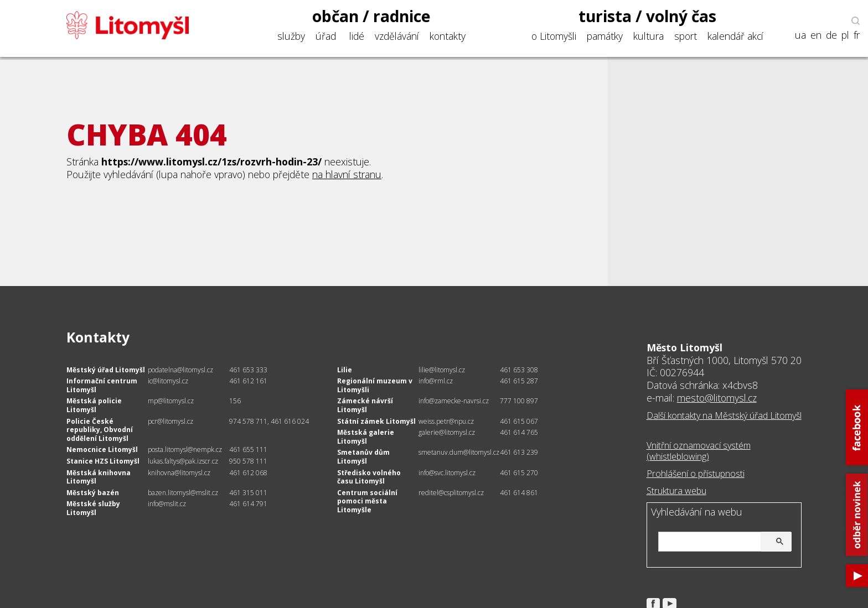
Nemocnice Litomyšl (102, 449)
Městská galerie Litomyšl (366, 437)
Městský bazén (93, 493)
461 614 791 (248, 504)
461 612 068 (248, 473)
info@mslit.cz (167, 504)
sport (686, 36)
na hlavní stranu (347, 174)
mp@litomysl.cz (171, 401)
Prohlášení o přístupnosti (696, 474)
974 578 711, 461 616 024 (269, 421)
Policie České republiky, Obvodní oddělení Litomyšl (100, 430)
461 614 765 (519, 432)
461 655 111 (248, 449)
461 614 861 (519, 493)
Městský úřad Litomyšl (106, 370)
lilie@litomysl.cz (442, 370)
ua (800, 35)
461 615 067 (519, 421)
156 (235, 401)
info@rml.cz (436, 381)
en (816, 35)
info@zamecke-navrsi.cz (454, 401)
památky (605, 36)
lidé (357, 36)
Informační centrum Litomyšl (102, 385)
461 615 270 (519, 473)
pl (845, 35)
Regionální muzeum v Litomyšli (375, 385)
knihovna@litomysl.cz (179, 473)
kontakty (448, 36)
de (831, 35)
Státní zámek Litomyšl (376, 421)
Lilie (345, 370)
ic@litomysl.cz (168, 381)
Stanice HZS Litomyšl (103, 461)
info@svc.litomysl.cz (447, 473)
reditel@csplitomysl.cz (451, 493)
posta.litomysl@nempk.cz (185, 449)
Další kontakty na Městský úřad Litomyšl (724, 415)
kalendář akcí (735, 36)
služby (291, 36)
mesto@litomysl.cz (717, 398)
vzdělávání (397, 36)
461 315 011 (248, 493)
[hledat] (723, 542)
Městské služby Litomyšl (93, 508)
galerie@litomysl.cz (447, 432)
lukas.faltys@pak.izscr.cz (183, 461)
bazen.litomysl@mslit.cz (183, 493)
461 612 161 (248, 381)
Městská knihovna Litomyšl (99, 477)
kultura (649, 36)
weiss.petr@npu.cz (446, 421)
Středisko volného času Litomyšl (369, 477)
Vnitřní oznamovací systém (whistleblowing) (699, 451)
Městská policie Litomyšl (94, 405)
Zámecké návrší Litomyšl (365, 405)
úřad (326, 36)
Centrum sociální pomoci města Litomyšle (367, 501)
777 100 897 (519, 401)
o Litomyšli (554, 36)
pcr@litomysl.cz (170, 421)
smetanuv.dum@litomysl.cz (459, 452)
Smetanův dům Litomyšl (363, 457)
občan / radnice (371, 16)
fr (857, 35)
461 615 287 (519, 381)
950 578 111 (248, 461)
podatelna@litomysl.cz (180, 370)
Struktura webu (676, 491)
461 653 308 (519, 370)
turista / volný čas (647, 16)
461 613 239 (519, 452)
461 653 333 (248, 370)
